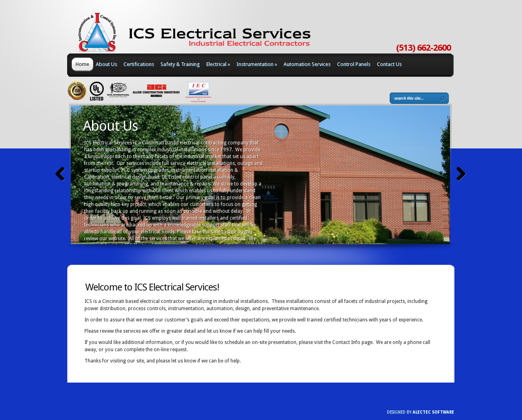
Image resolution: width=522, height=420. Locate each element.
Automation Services (307, 64)
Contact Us (389, 64)
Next (461, 174)
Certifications (139, 64)
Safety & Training (180, 64)
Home (82, 64)
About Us (106, 64)
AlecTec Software (433, 412)
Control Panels (354, 64)
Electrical (218, 64)
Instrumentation (257, 64)
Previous (60, 174)
